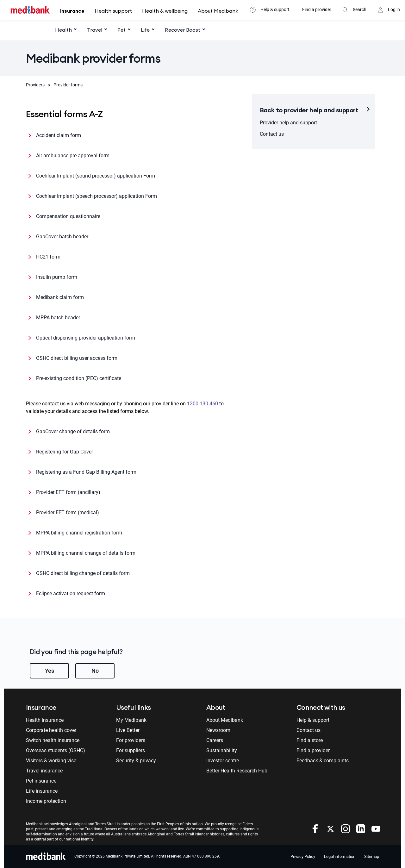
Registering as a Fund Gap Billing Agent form (86, 472)
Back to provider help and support (309, 110)
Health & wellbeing (165, 11)
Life (145, 30)
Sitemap (372, 856)
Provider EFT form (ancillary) (68, 492)
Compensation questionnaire (68, 216)
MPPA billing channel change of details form (86, 553)
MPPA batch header (58, 318)
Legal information (340, 856)
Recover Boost (183, 30)
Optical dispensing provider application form (86, 338)
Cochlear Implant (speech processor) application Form (97, 196)
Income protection (46, 801)
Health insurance (45, 720)
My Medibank (131, 720)
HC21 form (48, 257)
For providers (131, 740)
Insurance (72, 11)
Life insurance (42, 791)
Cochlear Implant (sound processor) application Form (96, 176)
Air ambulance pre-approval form (73, 156)
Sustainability (222, 750)
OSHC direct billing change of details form (83, 573)
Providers (35, 85)
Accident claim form (59, 135)
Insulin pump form (57, 277)
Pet (121, 30)
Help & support (275, 9)
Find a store (310, 740)
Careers (215, 740)
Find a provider (317, 9)
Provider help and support (288, 123)
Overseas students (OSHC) (56, 750)
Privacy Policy (303, 856)
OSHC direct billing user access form (77, 358)
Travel (95, 30)
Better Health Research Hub (237, 771)
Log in (394, 9)
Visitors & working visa (51, 761)
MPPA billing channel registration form (79, 533)
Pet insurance (41, 781)
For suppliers (131, 750)
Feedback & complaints (323, 761)
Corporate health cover (51, 730)
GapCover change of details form (73, 431)
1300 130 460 (202, 404)
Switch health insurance (53, 740)
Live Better (128, 730)
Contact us (272, 134)
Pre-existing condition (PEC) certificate (79, 378)
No (95, 671)
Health (63, 30)
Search (360, 9)
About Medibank (218, 11)
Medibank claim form (60, 297)
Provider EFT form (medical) (68, 512)
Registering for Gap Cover (65, 452)
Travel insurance (44, 771)
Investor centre (223, 761)
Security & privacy (136, 761)
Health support (113, 11)
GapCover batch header (62, 237)
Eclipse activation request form (71, 593)
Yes (50, 671)
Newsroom (218, 730)
